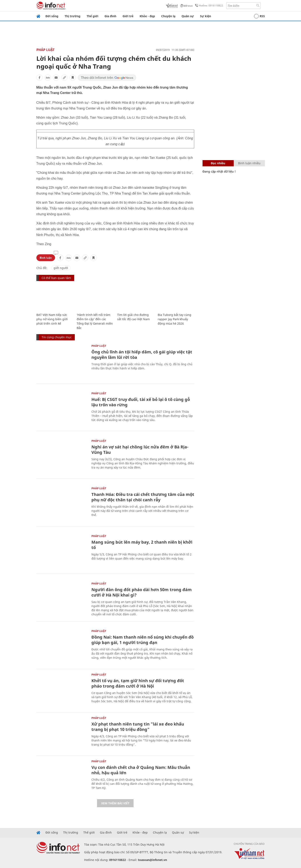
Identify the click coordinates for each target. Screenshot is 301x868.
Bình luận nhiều (249, 163)
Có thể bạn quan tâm (56, 278)
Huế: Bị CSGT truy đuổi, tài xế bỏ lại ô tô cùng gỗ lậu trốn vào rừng (141, 402)
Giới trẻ (128, 16)
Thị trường (72, 16)
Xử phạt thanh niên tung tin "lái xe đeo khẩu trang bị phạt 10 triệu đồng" (138, 727)
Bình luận (46, 258)
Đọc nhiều (218, 163)
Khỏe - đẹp (147, 16)
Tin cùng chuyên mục (57, 337)
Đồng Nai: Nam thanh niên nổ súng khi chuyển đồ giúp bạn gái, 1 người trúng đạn (143, 640)
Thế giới (92, 16)
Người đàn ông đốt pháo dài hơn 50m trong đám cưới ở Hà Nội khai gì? (142, 592)
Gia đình (110, 16)
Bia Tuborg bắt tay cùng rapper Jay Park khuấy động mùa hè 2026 (174, 319)
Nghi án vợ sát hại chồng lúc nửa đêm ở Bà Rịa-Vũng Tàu (140, 450)
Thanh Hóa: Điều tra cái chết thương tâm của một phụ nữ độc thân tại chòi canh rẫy (143, 497)
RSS (259, 16)
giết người (61, 268)
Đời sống (52, 16)
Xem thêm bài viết (115, 803)
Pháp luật (45, 50)
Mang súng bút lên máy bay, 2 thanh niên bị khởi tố (142, 545)
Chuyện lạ (168, 16)
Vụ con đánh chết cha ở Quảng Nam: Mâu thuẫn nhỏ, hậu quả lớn (141, 770)
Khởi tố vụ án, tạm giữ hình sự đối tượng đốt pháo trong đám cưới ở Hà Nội (138, 683)
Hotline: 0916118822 (208, 6)
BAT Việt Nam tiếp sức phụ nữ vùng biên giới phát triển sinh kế (52, 319)
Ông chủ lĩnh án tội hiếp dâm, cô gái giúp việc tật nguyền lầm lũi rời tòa (142, 355)
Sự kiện (206, 16)
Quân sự (188, 16)
